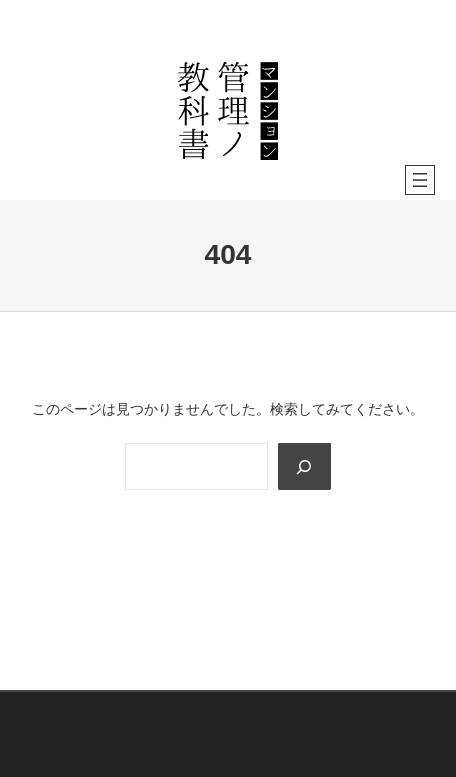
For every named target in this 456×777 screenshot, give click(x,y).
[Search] (304, 466)
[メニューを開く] (420, 180)
